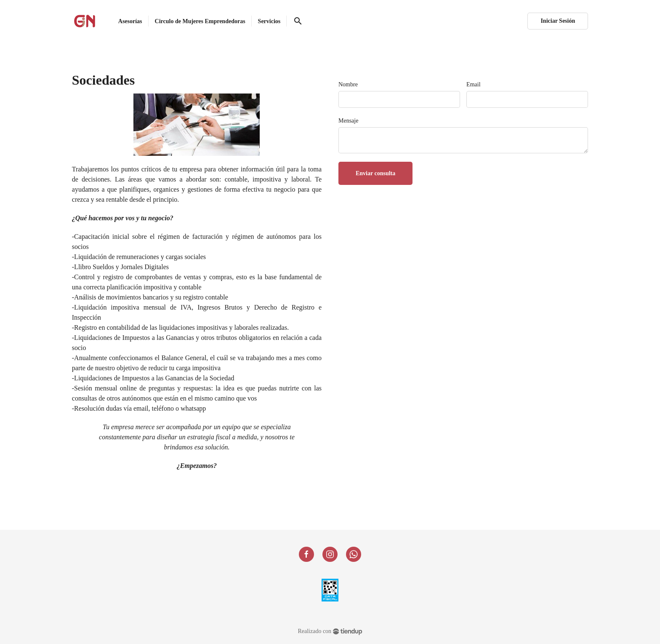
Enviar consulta (375, 173)
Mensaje (348, 121)
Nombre (348, 84)
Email (473, 84)
